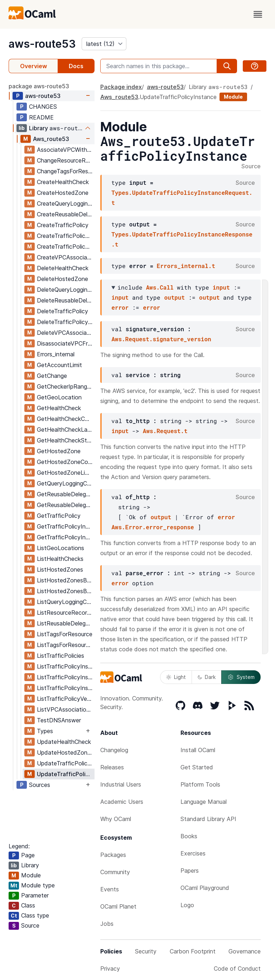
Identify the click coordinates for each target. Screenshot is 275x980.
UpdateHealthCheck (64, 742)
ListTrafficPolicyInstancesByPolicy (66, 688)
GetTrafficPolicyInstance (66, 526)
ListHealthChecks (60, 559)
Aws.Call (160, 287)
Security (146, 951)
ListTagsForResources (66, 645)
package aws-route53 (39, 86)
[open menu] (258, 14)
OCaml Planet (118, 906)
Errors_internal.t (186, 266)
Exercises (193, 853)
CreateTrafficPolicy (63, 225)
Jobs (107, 924)
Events (110, 889)
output (174, 297)
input (221, 287)
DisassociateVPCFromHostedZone (66, 343)
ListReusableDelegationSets (66, 623)
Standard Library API (208, 819)
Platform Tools (200, 784)
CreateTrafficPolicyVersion (66, 247)
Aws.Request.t (165, 431)
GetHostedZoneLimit (65, 473)
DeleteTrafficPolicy (62, 311)
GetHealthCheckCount (66, 419)
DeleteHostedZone (62, 279)
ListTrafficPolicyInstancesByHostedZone (66, 677)
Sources (40, 785)
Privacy (110, 969)
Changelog (114, 750)
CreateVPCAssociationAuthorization (66, 257)
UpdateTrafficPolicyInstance (66, 774)
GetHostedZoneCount (66, 462)
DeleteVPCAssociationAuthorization (66, 333)
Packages (113, 855)
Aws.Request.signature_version (161, 339)
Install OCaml (198, 750)
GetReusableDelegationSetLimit (66, 505)
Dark (207, 677)
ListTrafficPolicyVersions (66, 699)
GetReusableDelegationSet (66, 494)
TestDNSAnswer (59, 720)
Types (45, 731)
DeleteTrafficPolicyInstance (66, 322)
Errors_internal (56, 354)
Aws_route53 (51, 139)
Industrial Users (121, 784)
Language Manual (204, 802)
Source (251, 167)
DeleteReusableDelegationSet (66, 300)
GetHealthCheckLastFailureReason (66, 430)
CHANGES (43, 107)
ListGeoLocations (61, 548)
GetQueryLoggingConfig (66, 483)
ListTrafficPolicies (61, 656)
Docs (76, 66)
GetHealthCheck (59, 408)
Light (176, 677)
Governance (245, 951)
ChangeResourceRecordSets (66, 160)
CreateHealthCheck (63, 182)
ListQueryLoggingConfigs (66, 602)
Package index (121, 87)
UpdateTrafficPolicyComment (66, 763)
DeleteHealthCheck (63, 268)
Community (115, 872)
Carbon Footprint (193, 951)
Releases (112, 767)
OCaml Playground (205, 888)
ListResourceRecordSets (66, 613)
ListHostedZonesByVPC (66, 591)
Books (189, 836)
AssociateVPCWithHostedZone (66, 150)
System (241, 677)
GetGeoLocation (59, 397)
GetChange (52, 376)
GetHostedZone (59, 451)
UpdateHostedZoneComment (66, 752)
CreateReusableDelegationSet (66, 214)
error (120, 307)
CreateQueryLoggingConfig (66, 203)
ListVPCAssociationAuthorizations (66, 709)
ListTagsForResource (65, 634)
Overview (33, 66)
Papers (190, 871)
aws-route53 (42, 44)
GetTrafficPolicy (59, 516)
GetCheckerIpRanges (65, 386)
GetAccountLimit (59, 365)
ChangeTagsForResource (66, 171)
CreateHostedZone (63, 193)
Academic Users (122, 802)
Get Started (197, 767)
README (41, 117)
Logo (187, 905)
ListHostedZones (60, 569)
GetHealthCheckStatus (66, 440)
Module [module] (233, 97)
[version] (104, 44)
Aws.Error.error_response (153, 527)
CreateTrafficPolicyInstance (66, 236)
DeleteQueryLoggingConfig (66, 290)
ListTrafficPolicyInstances (66, 666)
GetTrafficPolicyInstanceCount (66, 537)
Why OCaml (116, 819)
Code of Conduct (237, 969)
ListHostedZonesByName (66, 580)
